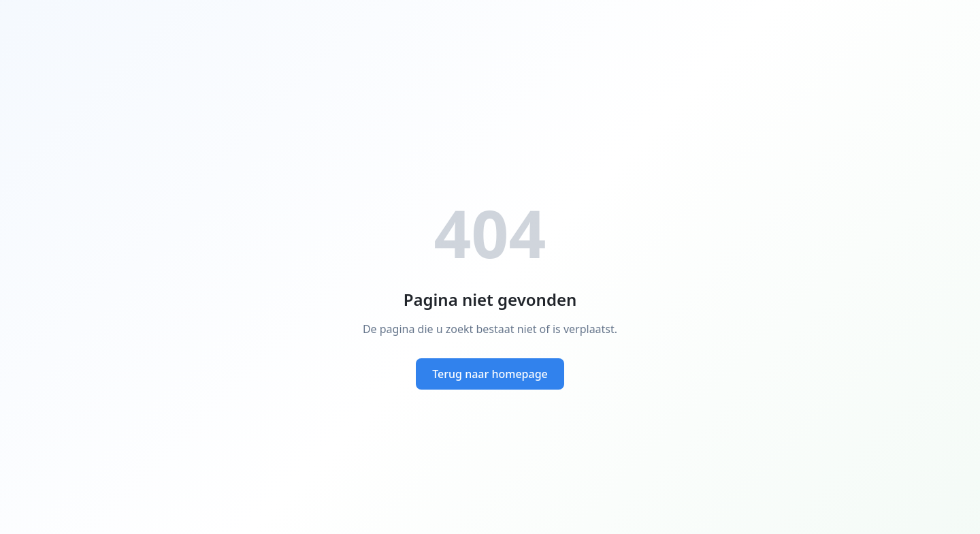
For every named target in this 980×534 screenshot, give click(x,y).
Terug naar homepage (490, 374)
